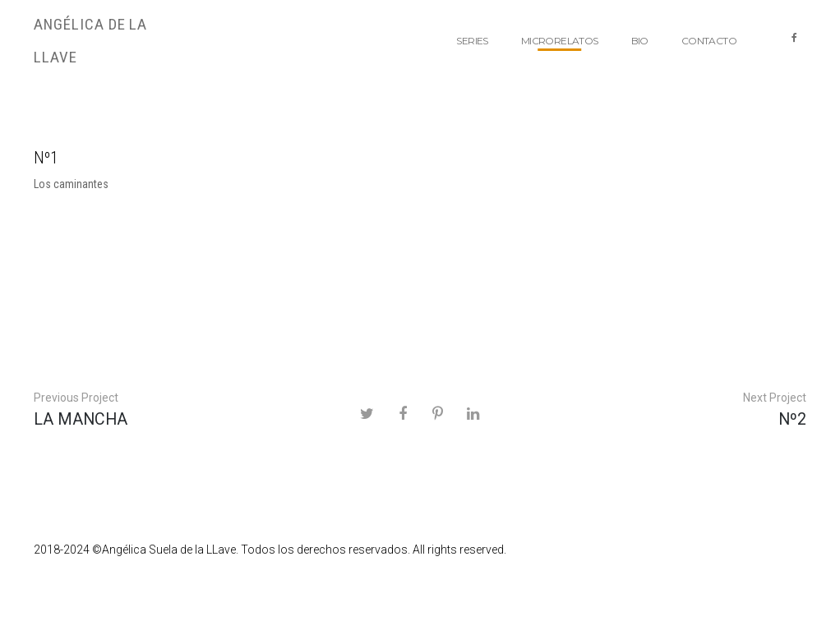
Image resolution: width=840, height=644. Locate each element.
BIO (640, 41)
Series (472, 41)
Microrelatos (560, 41)
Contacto (709, 41)
